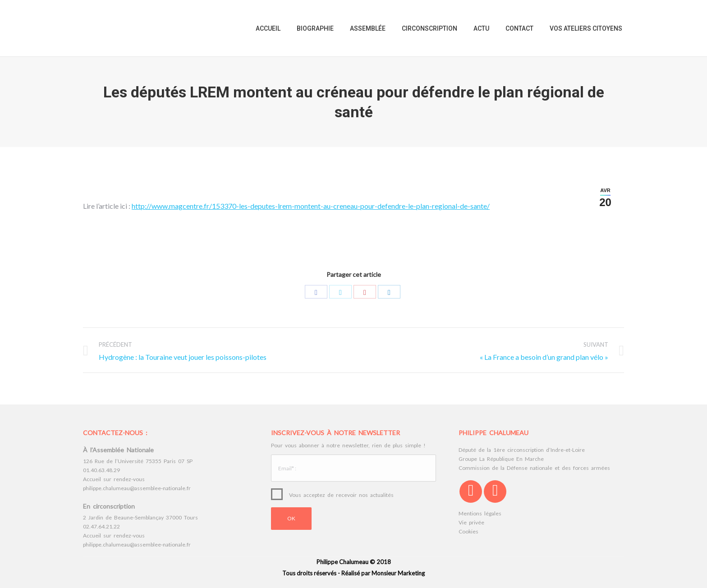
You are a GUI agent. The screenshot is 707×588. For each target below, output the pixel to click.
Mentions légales (480, 513)
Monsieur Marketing (398, 573)
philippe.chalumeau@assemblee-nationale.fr (137, 488)
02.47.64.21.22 (101, 526)
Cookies (468, 531)
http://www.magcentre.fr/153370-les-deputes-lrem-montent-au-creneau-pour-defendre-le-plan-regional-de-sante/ (311, 206)
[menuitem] (268, 28)
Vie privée (471, 522)
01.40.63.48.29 (101, 470)
